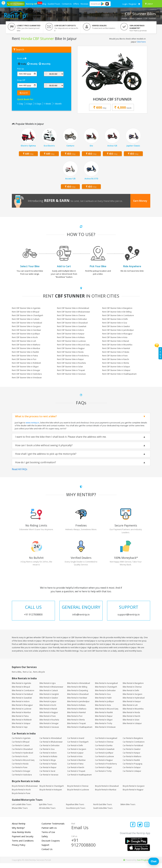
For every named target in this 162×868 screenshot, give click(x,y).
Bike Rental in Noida (131, 717)
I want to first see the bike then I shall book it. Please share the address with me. (61, 437)
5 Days (38, 104)
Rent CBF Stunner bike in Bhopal (26, 312)
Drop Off (21, 80)
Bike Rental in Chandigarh (106, 692)
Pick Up (21, 69)
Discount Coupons (51, 846)
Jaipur (139, 18)
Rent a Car (27, 677)
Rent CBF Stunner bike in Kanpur (71, 334)
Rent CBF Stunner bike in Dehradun (72, 319)
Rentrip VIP (32, 3)
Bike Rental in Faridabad (22, 699)
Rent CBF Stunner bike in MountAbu (117, 345)
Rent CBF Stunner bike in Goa (115, 323)
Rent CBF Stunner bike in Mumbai (26, 348)
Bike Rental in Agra (48, 688)
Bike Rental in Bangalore (133, 688)
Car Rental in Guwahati (105, 754)
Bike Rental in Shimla (76, 724)
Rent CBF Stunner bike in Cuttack (26, 319)
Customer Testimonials (53, 828)
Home (124, 18)
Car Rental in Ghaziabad (22, 754)
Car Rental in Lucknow (104, 761)
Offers (76, 4)
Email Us (80, 832)
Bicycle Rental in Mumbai (106, 794)
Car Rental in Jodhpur (104, 758)
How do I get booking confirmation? (36, 462)
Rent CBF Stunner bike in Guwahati (72, 326)
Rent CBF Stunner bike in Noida (70, 352)
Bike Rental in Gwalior (49, 702)
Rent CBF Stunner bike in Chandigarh (27, 315)
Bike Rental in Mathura (77, 713)
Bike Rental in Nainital (76, 717)
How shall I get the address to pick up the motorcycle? (46, 454)
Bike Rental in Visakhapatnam (80, 732)
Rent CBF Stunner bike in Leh (24, 341)
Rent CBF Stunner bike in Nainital (116, 348)
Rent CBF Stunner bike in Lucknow (71, 341)
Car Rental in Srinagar (21, 776)
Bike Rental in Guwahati (22, 702)
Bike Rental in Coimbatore (23, 695)
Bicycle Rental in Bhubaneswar (25, 791)
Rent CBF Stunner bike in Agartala (26, 308)
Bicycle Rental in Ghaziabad (107, 791)
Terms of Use (48, 837)
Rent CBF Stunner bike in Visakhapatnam (119, 374)
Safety (45, 841)
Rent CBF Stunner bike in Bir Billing (117, 312)
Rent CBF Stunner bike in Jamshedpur (118, 330)
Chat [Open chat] (154, 861)
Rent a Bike (17, 677)
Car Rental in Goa (47, 754)
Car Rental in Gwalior (132, 754)
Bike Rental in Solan (131, 724)
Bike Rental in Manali (48, 713)
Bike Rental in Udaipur (132, 728)
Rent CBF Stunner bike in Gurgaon (26, 326)
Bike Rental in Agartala (21, 688)
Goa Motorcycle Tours (76, 813)
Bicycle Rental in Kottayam (51, 794)
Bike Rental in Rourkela (49, 724)
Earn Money (140, 201)
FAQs (160, 353)
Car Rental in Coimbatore (134, 747)
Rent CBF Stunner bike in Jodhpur (26, 334)
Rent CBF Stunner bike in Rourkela (71, 363)
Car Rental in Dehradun (50, 750)
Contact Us (67, 4)
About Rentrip (19, 828)
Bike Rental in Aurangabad (106, 688)
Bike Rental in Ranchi (132, 721)
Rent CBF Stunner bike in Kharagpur (117, 334)
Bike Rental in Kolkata (76, 710)
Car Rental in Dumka (104, 750)
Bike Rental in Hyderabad (134, 702)
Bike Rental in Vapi (20, 732)
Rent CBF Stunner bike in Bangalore (117, 308)
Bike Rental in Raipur (104, 721)
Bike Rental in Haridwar (77, 702)
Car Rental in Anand (76, 743)
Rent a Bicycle (39, 677)
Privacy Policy (19, 850)
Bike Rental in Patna (20, 721)
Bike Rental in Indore (21, 706)
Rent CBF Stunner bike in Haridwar (26, 330)
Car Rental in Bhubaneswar (51, 747)
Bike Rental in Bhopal (21, 692)
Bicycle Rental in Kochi (21, 794)
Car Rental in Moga (48, 765)
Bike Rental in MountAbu (133, 713)
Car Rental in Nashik (131, 765)
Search (24, 93)
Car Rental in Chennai (104, 747)
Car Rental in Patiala (48, 769)
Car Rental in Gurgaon (77, 754)
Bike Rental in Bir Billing (77, 692)
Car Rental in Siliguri (104, 772)
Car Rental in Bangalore (133, 743)
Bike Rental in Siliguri (104, 724)
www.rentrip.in (32, 423)
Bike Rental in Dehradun (105, 695)
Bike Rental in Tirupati (77, 728)
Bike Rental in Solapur (21, 728)
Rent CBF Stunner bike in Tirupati (71, 370)
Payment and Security (23, 841)
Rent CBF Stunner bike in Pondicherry (73, 356)
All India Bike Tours (47, 813)
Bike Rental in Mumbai (21, 717)
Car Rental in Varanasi (49, 780)
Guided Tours (54, 4)
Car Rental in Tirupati (76, 776)
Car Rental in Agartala (21, 743)
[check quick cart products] (139, 4)
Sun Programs (144, 865)
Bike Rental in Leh (130, 710)
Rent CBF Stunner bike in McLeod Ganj (73, 345)
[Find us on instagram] (147, 830)
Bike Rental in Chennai (132, 692)
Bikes (132, 18)
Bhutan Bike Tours (20, 813)
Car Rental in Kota (75, 761)
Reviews (84, 4)
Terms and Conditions (23, 846)
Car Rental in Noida (20, 769)
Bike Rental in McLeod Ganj (107, 713)
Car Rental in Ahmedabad (51, 743)
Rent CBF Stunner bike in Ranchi (116, 359)
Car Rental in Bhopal (21, 747)
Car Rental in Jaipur (75, 758)
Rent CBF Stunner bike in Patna (25, 356)
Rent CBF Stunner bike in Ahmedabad (73, 308)
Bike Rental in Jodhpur (105, 706)
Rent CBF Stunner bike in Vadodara (27, 374)
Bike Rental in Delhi (131, 695)
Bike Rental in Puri (75, 721)
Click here (141, 42)
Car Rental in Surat (47, 776)
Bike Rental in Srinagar (49, 728)
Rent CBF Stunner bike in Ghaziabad (72, 323)
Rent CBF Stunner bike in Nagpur (71, 348)
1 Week (47, 104)
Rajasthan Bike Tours (75, 809)
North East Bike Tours (103, 809)
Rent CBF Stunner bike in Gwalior (116, 326)
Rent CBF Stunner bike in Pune (115, 356)
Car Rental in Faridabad (133, 750)
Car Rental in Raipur (48, 772)
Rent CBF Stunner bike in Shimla (116, 363)
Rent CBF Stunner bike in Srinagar (26, 370)
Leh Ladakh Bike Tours (22, 809)
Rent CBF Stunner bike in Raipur (70, 359)
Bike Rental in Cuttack (49, 695)
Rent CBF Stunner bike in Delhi (115, 319)
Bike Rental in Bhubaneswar (51, 692)
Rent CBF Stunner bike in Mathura (26, 345)
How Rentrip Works (21, 837)
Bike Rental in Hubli (103, 702)
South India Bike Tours (103, 813)
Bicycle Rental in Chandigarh (52, 791)
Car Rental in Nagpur (104, 765)
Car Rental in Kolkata (48, 761)
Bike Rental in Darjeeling (78, 695)
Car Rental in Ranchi (76, 772)
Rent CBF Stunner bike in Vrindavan (27, 378)
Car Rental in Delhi (75, 750)
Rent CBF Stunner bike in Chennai (71, 315)
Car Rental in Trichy (103, 776)
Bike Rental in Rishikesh (22, 724)
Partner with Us (49, 833)
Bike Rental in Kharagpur (22, 710)
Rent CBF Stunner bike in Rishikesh (26, 363)
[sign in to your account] (130, 4)
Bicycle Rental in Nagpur (133, 794)
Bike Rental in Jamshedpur (78, 706)
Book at (22, 58)
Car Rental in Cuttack (21, 750)
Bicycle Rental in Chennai (78, 791)
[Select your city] (153, 4)
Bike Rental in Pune (48, 721)
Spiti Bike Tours (46, 809)
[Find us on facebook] (133, 830)
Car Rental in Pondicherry (106, 769)
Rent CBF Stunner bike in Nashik (25, 352)
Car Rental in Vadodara (22, 780)
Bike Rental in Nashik (104, 717)
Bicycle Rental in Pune (21, 798)
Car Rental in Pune (20, 772)
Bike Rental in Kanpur (132, 706)
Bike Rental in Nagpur (49, 717)
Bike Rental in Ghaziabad (78, 699)
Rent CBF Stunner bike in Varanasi (71, 374)
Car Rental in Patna (75, 769)
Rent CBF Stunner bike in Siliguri (25, 367)
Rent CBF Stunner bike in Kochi (25, 337)
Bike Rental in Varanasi (49, 732)
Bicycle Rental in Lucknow (78, 794)
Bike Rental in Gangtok (49, 699)
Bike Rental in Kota (103, 710)
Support (45, 850)
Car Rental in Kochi (20, 761)
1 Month (57, 104)
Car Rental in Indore (48, 758)
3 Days (29, 104)
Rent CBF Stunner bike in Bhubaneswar (74, 312)
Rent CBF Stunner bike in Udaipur (116, 370)
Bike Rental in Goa (103, 699)
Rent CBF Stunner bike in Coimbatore (118, 315)
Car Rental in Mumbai (76, 765)
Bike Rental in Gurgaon (132, 699)
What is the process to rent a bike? (36, 416)
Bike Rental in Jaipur (48, 706)
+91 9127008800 (84, 847)
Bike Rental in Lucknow (22, 713)
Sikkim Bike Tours (128, 809)
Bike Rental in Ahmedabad (79, 688)
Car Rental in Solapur (132, 772)
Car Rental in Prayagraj (132, 769)
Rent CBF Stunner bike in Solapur (116, 367)
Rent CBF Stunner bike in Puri (24, 359)
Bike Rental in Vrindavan (105, 732)
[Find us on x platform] (140, 830)
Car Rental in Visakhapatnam (79, 780)
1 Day (20, 104)
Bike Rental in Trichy (104, 728)
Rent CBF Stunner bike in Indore (71, 330)
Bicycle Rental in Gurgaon (134, 791)
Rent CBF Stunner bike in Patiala (116, 352)
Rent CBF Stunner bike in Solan (70, 367)
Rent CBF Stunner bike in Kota (115, 337)
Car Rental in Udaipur (132, 776)
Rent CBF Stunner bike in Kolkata (71, 337)
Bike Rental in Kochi (48, 710)
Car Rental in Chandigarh (78, 747)
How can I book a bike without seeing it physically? (44, 445)
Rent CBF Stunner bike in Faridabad (27, 323)
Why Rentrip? (18, 833)
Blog (44, 4)
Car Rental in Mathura (132, 761)
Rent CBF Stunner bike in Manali (116, 341)
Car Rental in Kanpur (132, 758)
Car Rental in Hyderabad (22, 758)
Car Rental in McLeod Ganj (23, 765)
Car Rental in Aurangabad (106, 743)
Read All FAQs (20, 469)
